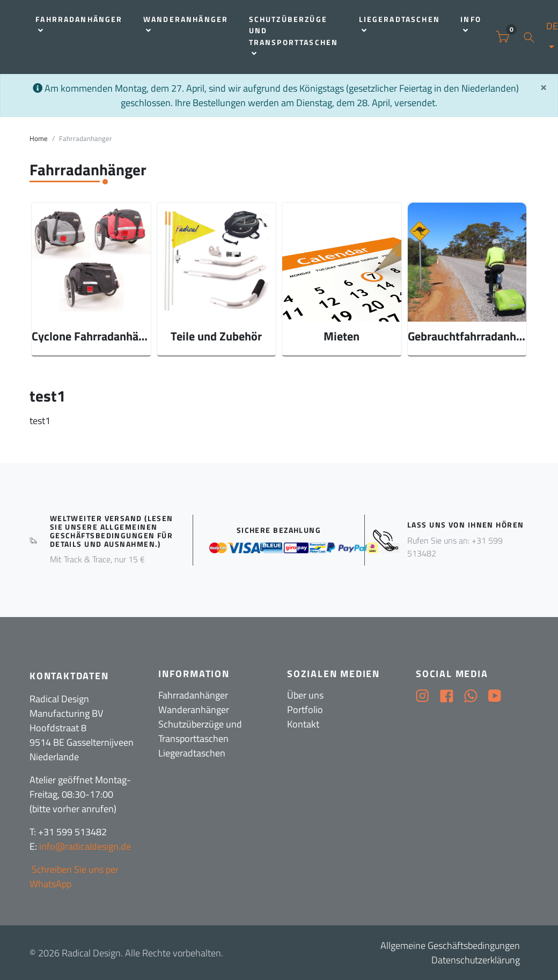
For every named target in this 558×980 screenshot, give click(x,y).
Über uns (305, 695)
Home (39, 139)
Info (471, 24)
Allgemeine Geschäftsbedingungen (450, 945)
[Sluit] (544, 87)
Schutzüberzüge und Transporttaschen (294, 36)
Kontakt (303, 724)
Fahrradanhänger (79, 24)
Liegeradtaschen (399, 24)
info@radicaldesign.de (85, 846)
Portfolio (305, 710)
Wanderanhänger (186, 24)
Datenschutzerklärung (476, 960)
